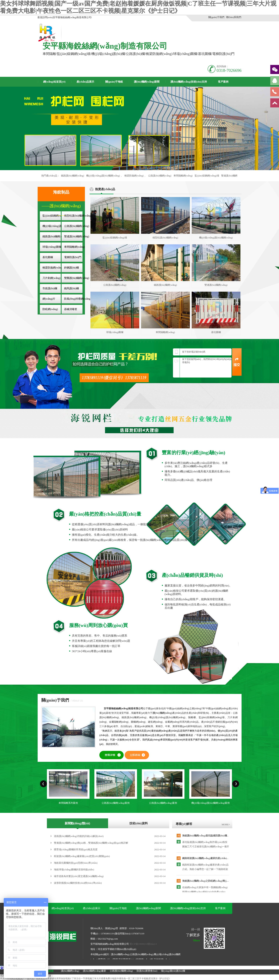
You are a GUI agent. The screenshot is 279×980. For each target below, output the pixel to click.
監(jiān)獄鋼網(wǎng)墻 (207, 176)
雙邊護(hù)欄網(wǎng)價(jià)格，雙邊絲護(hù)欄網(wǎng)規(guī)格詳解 (91, 843)
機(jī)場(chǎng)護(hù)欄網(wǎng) (103, 176)
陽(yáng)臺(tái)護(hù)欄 (173, 971)
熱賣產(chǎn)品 (105, 189)
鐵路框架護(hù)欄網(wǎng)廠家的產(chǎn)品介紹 (208, 858)
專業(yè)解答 (184, 824)
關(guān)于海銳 (114, 82)
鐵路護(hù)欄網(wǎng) (73, 176)
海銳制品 (61, 192)
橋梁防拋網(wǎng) (134, 176)
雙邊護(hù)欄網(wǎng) (77, 236)
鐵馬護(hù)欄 (71, 288)
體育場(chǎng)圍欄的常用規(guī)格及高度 (76, 849)
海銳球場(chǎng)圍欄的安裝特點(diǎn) (74, 870)
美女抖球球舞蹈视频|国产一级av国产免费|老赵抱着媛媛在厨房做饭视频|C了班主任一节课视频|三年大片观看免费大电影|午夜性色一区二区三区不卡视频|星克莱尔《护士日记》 (85, 979)
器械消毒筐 (71, 309)
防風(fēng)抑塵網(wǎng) (78, 299)
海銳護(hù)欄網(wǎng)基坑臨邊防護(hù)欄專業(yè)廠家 (211, 836)
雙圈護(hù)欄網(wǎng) (77, 278)
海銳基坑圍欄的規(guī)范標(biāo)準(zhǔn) (76, 863)
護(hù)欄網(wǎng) (70, 971)
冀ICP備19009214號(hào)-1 (143, 944)
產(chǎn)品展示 (85, 82)
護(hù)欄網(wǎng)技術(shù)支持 (189, 82)
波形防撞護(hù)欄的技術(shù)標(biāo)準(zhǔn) (78, 883)
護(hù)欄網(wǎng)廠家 (94, 971)
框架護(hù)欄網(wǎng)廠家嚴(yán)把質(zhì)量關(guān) (82, 856)
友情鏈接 (48, 971)
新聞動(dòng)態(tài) (77, 823)
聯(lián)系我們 (234, 17)
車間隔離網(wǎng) (183, 176)
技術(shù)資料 (139, 823)
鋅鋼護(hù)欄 (71, 268)
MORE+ (226, 824)
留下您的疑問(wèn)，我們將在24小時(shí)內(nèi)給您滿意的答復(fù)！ (208, 367)
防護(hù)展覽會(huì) (147, 971)
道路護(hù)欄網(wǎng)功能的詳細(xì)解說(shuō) (79, 836)
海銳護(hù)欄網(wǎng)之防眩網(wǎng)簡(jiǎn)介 (208, 881)
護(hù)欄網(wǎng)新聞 (147, 82)
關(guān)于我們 (216, 17)
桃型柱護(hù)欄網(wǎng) (78, 216)
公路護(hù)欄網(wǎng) (160, 176)
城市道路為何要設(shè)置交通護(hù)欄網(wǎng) (79, 876)
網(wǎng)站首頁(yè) (54, 82)
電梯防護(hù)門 (73, 257)
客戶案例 (223, 82)
